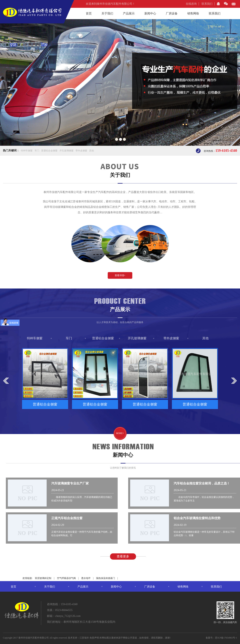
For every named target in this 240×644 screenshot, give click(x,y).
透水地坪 (86, 578)
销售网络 (193, 13)
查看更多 (123, 556)
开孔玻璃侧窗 (67, 151)
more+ (120, 433)
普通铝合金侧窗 (49, 151)
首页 (89, 13)
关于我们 (107, 13)
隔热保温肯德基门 (106, 578)
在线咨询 (191, 4)
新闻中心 (150, 13)
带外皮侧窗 (81, 151)
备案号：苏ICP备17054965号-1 (221, 638)
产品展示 (129, 13)
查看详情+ (120, 275)
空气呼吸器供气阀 (66, 578)
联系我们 (207, 4)
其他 (92, 151)
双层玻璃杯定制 (43, 578)
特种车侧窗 (27, 151)
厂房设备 (172, 13)
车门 (37, 151)
